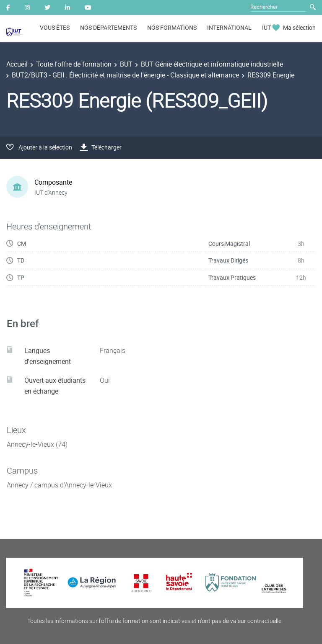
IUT (266, 27)
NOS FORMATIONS (172, 27)
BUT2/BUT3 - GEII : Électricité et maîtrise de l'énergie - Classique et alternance (125, 75)
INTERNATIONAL (229, 27)
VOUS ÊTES (55, 27)
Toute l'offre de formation (74, 64)
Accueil (17, 64)
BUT (126, 64)
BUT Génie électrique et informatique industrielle (212, 64)
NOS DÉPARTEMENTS (108, 27)
